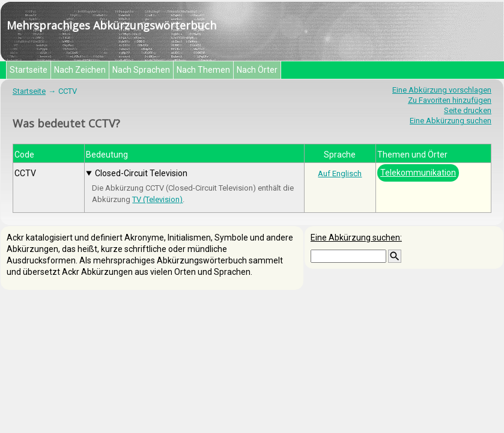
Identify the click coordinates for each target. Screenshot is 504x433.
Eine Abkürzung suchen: (356, 238)
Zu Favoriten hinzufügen (450, 100)
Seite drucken (468, 110)
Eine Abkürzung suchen (451, 121)
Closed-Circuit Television (141, 173)
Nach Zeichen (80, 70)
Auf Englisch (340, 174)
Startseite (29, 70)
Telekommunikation (418, 173)
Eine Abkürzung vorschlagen (442, 90)
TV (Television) (157, 199)
